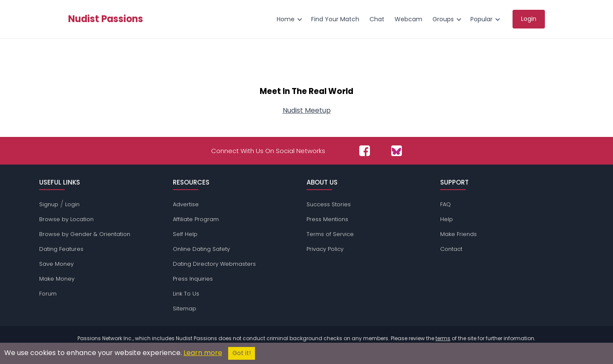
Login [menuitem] (529, 19)
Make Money (57, 279)
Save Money (56, 264)
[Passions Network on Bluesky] (397, 151)
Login (72, 204)
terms (443, 338)
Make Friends (458, 234)
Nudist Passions (106, 19)
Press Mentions (327, 219)
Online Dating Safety (201, 249)
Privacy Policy (325, 249)
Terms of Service (330, 234)
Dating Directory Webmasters (214, 264)
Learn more (203, 353)
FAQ (445, 204)
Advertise (186, 204)
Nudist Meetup (307, 110)
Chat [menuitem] (377, 19)
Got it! (242, 353)
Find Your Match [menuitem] (335, 19)
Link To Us (186, 294)
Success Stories (329, 204)
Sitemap (185, 309)
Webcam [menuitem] (408, 19)
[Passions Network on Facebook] (365, 151)
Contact (451, 249)
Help (447, 219)
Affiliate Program (196, 219)
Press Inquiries (193, 279)
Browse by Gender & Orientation (85, 234)
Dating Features (61, 249)
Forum (48, 294)
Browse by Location (66, 219)
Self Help (185, 234)
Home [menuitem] (286, 19)
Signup (49, 204)
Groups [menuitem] (443, 19)
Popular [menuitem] (481, 19)
